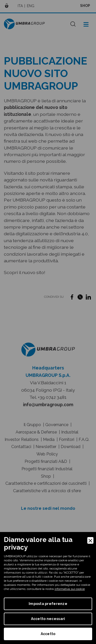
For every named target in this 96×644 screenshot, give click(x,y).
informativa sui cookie (70, 589)
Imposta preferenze (48, 604)
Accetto (48, 634)
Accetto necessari (48, 619)
